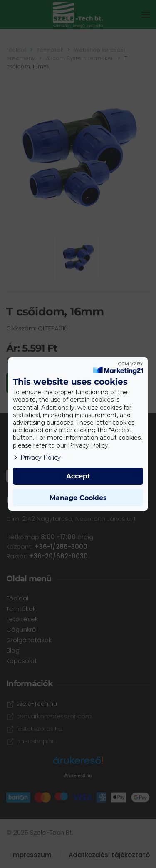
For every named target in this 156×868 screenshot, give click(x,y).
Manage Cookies (78, 498)
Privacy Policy (37, 458)
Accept (78, 476)
